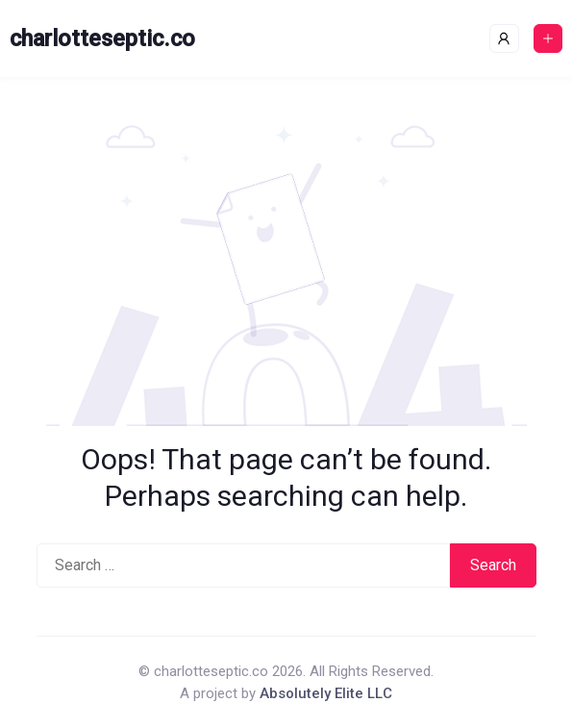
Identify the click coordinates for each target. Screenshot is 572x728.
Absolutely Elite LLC (326, 693)
